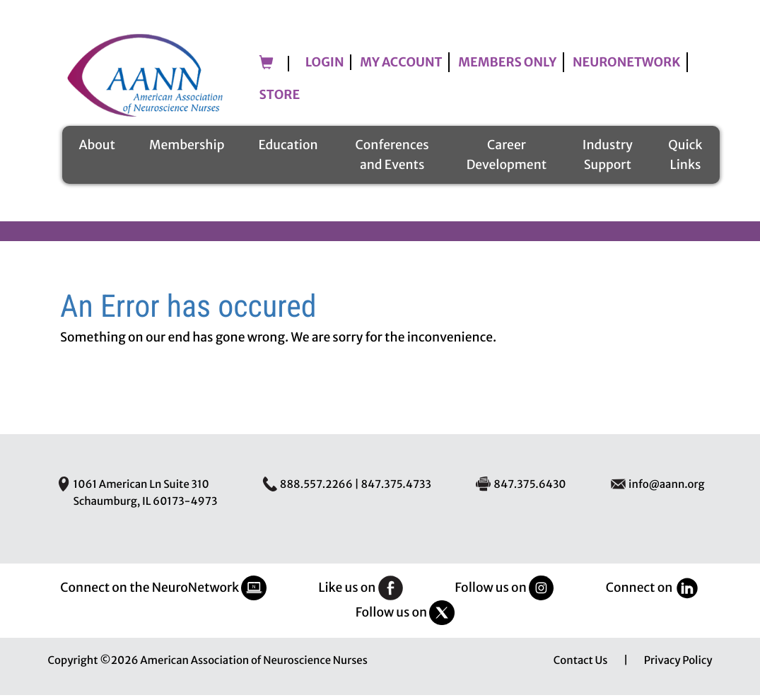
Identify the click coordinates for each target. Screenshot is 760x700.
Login (325, 70)
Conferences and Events (392, 160)
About (97, 150)
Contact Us (581, 666)
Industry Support (608, 160)
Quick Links (685, 160)
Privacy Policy (678, 666)
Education (288, 150)
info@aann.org (666, 490)
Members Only (507, 70)
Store (280, 103)
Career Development (507, 160)
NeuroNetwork (627, 70)
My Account (401, 70)
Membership (187, 150)
